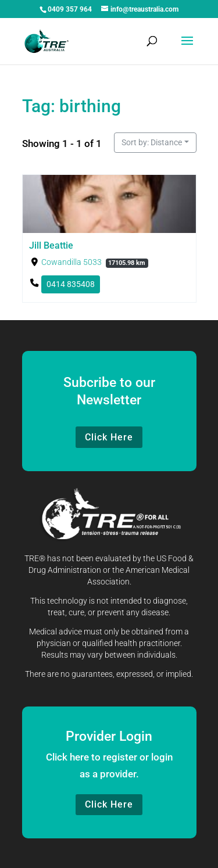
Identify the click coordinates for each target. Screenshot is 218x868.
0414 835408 (70, 284)
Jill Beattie (51, 245)
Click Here (109, 437)
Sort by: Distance (152, 142)
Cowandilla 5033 (71, 262)
